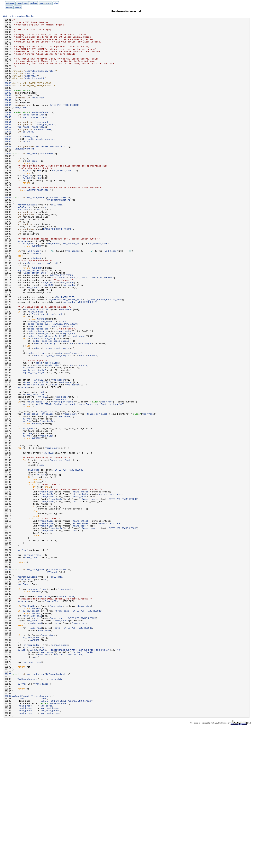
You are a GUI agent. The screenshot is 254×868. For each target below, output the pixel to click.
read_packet (26, 849)
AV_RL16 (27, 201)
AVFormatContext (57, 233)
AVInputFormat (21, 832)
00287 (8, 832)
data (36, 738)
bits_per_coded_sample (55, 406)
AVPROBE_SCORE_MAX (38, 225)
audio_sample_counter (41, 163)
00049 (8, 137)
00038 (8, 105)
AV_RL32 (39, 452)
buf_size (32, 190)
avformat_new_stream (38, 312)
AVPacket (52, 683)
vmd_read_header (36, 233)
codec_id (42, 388)
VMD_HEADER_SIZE (59, 172)
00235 (8, 680)
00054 (8, 152)
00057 (8, 160)
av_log (27, 481)
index (64, 382)
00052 (8, 146)
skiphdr (27, 166)
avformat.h (32, 84)
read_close (25, 852)
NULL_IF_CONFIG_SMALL (54, 838)
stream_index (80, 589)
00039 (8, 108)
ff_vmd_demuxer (39, 832)
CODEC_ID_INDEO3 (79, 330)
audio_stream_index (34, 137)
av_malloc (46, 490)
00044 (8, 122)
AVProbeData (46, 181)
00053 (8, 149)
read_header (26, 846)
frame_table (39, 149)
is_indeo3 (28, 155)
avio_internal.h (35, 90)
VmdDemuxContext (41, 131)
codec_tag (43, 391)
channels (42, 394)
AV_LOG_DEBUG (38, 776)
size (42, 554)
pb (46, 245)
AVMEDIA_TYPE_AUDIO (65, 385)
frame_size (38, 114)
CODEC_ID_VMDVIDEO (103, 330)
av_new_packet (31, 730)
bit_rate (42, 420)
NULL (39, 248)
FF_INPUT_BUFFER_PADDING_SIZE (104, 356)
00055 (8, 155)
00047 (8, 131)
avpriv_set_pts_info (30, 321)
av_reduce (28, 438)
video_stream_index (34, 134)
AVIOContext (25, 245)
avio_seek (23, 286)
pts (75, 598)
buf (40, 201)
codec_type (43, 385)
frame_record (89, 595)
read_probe (25, 843)
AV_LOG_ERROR (43, 481)
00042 (8, 117)
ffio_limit (28, 724)
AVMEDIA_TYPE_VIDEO (61, 327)
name (21, 835)
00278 (8, 805)
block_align (44, 400)
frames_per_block (44, 146)
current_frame (43, 152)
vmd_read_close (36, 805)
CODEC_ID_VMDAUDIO (62, 388)
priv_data (57, 242)
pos (26, 735)
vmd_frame (21, 125)
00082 (8, 233)
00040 (8, 111)
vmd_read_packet (36, 680)
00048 (8, 134)
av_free (27, 499)
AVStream (23, 248)
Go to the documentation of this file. (19, 16)
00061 (8, 172)
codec (31, 385)
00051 (8, 143)
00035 (8, 96)
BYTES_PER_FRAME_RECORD (64, 122)
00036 (8, 99)
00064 (8, 181)
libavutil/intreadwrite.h (41, 82)
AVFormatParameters (59, 236)
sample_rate (30, 160)
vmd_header (42, 172)
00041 (8, 114)
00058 (8, 163)
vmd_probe (32, 181)
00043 (8, 120)
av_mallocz (55, 356)
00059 (8, 166)
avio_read (28, 289)
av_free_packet (32, 762)
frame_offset (80, 587)
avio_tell (36, 735)
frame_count (41, 143)
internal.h (32, 87)
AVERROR (36, 292)
